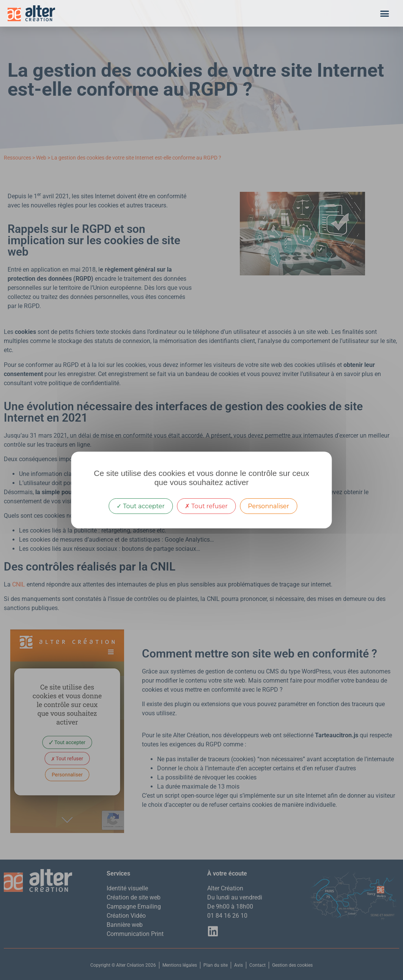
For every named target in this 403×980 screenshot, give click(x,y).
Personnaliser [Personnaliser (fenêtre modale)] (268, 506)
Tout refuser (206, 506)
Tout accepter (141, 506)
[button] (385, 13)
